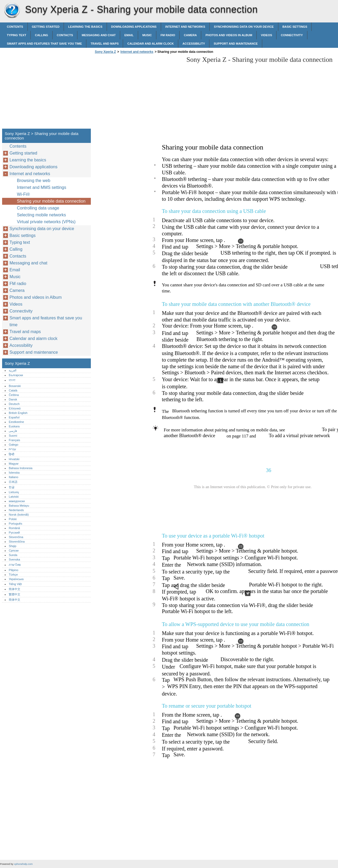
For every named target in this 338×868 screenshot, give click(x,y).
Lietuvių (14, 492)
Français (14, 440)
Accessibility (194, 44)
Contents (15, 27)
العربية (13, 370)
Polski (13, 519)
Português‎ (15, 524)
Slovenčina (16, 537)
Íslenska (14, 473)
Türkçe (13, 575)
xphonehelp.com (23, 864)
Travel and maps (105, 44)
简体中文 (15, 589)
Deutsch (14, 404)
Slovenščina (17, 542)
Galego (13, 445)
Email (129, 35)
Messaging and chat (99, 35)
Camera (190, 35)
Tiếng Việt (15, 584)
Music (147, 35)
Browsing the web (34, 181)
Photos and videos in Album (229, 35)
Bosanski (15, 386)
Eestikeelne (16, 422)
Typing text (17, 35)
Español (14, 417)
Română (14, 528)
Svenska (14, 559)
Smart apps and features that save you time (44, 44)
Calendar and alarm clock (151, 44)
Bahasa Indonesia (21, 468)
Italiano (13, 477)
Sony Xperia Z (12, 11)
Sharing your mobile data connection (51, 201)
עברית (12, 449)
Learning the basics (85, 27)
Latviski (14, 497)
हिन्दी (11, 454)
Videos (266, 35)
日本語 (13, 482)
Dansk (13, 399)
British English (18, 413)
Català (13, 390)
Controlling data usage (38, 208)
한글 (12, 487)
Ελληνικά (15, 408)
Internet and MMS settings (42, 187)
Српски (14, 550)
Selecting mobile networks (41, 215)
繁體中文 (15, 594)
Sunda (13, 555)
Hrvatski (14, 459)
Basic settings (295, 27)
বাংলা (12, 380)
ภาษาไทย (15, 565)
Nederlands (16, 510)
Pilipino (13, 570)
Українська (16, 579)
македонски (17, 501)
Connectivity (292, 35)
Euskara (14, 426)
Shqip (13, 546)
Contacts (65, 35)
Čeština (14, 395)
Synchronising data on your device (244, 27)
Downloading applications (134, 27)
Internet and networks (185, 27)
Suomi (13, 436)
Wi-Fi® (23, 194)
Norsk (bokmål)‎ (19, 515)
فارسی (13, 431)
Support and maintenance (236, 44)
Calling (41, 35)
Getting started (46, 27)
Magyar (14, 464)
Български (16, 375)
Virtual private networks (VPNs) (46, 222)
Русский (14, 533)
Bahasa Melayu (19, 506)
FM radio (168, 35)
